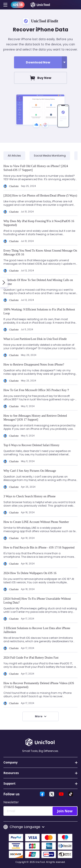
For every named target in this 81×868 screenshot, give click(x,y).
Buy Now (41, 78)
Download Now (38, 62)
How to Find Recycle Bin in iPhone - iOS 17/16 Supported (39, 548)
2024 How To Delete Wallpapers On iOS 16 (30, 573)
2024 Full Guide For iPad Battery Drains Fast (31, 658)
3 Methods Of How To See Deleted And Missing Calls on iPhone (38, 282)
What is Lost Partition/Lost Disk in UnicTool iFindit (35, 339)
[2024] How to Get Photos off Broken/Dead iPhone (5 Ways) (40, 196)
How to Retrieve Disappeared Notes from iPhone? (34, 365)
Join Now (65, 811)
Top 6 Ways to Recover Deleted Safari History (31, 445)
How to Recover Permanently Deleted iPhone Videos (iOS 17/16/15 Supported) (39, 685)
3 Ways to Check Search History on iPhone (30, 496)
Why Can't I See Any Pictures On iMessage (30, 471)
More (41, 716)
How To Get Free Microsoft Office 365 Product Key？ (37, 390)
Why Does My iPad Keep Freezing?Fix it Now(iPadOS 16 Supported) (39, 223)
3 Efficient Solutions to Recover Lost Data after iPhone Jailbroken (37, 630)
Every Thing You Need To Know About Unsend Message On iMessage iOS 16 (40, 253)
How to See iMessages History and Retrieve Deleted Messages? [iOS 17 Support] (35, 418)
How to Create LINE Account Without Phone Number (36, 522)
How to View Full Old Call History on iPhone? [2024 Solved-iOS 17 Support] (36, 168)
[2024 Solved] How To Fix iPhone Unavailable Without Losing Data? (37, 601)
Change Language (24, 827)
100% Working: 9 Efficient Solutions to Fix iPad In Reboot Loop (39, 311)
